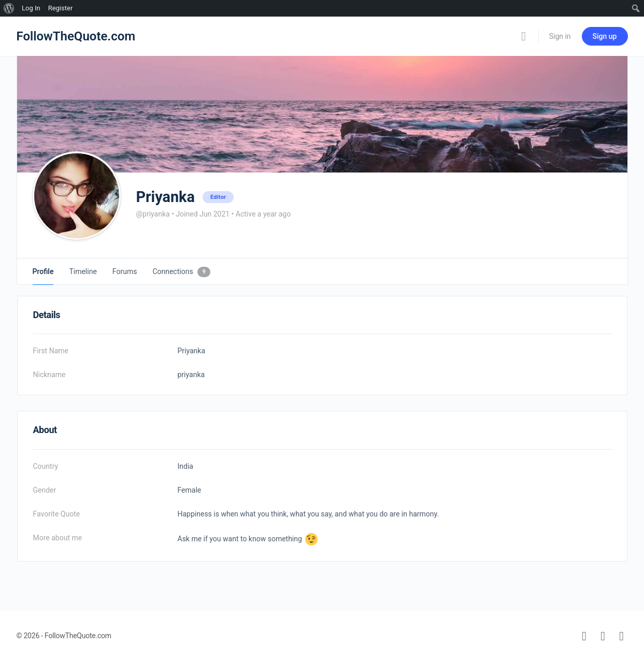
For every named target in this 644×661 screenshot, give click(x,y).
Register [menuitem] (61, 8)
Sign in (560, 36)
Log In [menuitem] (31, 8)
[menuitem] (9, 8)
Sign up (605, 36)
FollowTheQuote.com (76, 36)
